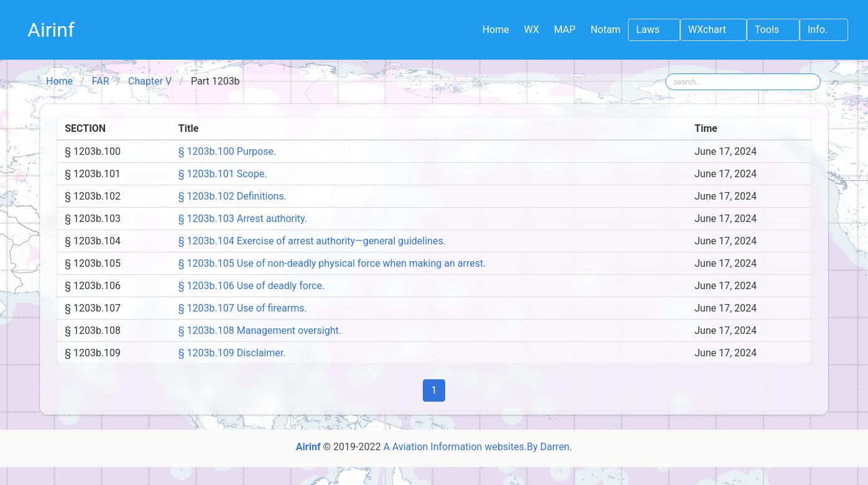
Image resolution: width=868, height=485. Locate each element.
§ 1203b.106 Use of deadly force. (252, 286)
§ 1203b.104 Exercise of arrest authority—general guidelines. (312, 241)
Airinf (51, 30)
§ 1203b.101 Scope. (223, 174)
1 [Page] (434, 390)
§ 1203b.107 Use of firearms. (243, 308)
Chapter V (150, 81)
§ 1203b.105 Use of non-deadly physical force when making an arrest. (332, 263)
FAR (101, 81)
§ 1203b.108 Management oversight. (260, 330)
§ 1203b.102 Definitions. (233, 196)
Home (496, 30)
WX (532, 30)
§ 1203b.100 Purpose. (227, 151)
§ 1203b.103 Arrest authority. (243, 219)
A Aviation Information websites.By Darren (476, 447)
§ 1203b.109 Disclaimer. (232, 353)
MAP (565, 30)
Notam (606, 30)
